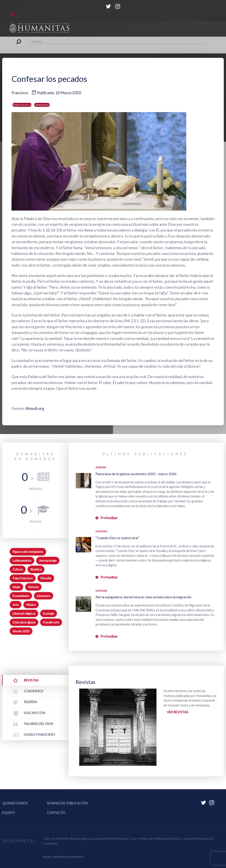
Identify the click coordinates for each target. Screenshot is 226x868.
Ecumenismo (21, 596)
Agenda (101, 467)
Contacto (56, 813)
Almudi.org (35, 408)
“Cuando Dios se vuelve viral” (117, 538)
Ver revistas (178, 712)
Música (31, 605)
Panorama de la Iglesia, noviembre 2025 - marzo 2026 (136, 474)
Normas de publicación (67, 803)
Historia (33, 587)
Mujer (16, 587)
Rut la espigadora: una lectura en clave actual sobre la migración (143, 597)
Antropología (48, 561)
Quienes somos (15, 803)
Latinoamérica (22, 561)
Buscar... (20, 39)
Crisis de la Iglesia (24, 622)
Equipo (8, 813)
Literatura (44, 596)
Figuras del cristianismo (28, 552)
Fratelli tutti (51, 622)
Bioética (36, 569)
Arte (16, 605)
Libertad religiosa (24, 614)
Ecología (49, 614)
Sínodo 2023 (21, 631)
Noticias (101, 531)
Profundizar (109, 518)
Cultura (18, 569)
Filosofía (46, 578)
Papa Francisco (22, 105)
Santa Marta (42, 105)
